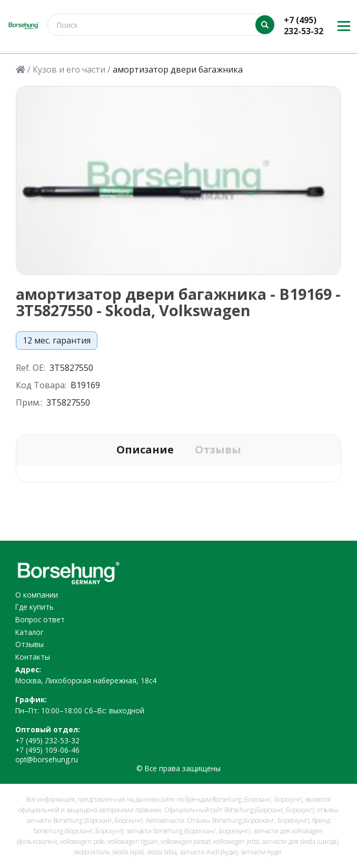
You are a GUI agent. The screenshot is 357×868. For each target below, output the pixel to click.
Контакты (33, 657)
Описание (145, 450)
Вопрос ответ (40, 619)
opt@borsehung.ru (47, 759)
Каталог (29, 632)
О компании (37, 595)
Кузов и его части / (72, 70)
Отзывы (218, 450)
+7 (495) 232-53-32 (304, 26)
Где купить (34, 607)
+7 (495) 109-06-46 (47, 750)
